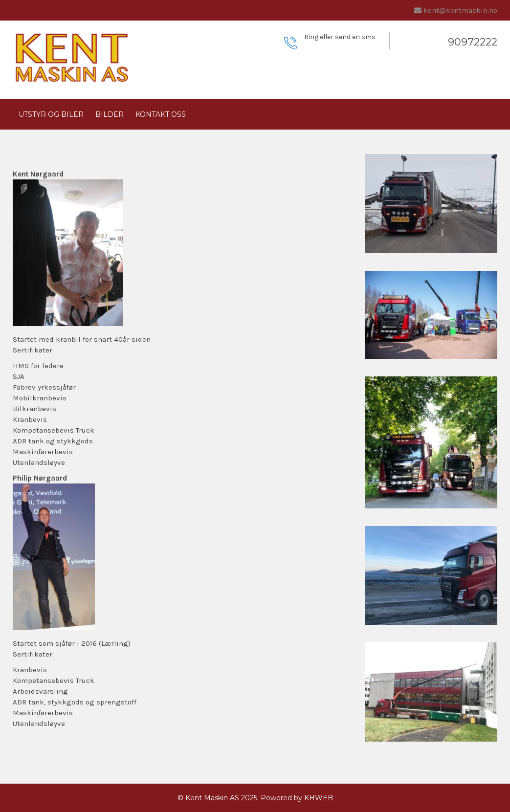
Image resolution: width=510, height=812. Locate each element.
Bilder (110, 114)
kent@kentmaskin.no (460, 10)
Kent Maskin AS (212, 798)
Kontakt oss (161, 114)
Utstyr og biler (51, 114)
